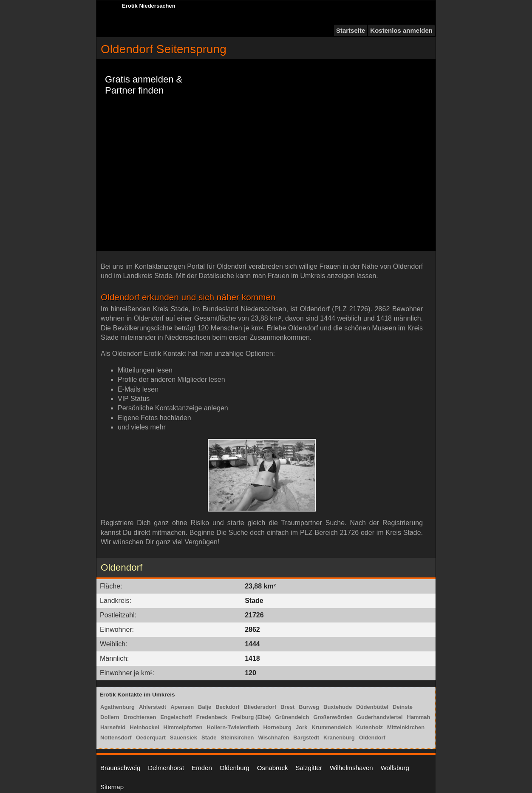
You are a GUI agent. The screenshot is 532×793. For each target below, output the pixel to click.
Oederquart (151, 738)
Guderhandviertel (380, 717)
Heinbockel (144, 727)
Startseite (351, 30)
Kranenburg (339, 738)
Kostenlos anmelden (401, 30)
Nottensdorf (116, 738)
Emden (202, 768)
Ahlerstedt (153, 707)
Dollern (110, 717)
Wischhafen (274, 738)
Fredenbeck (212, 717)
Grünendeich (292, 717)
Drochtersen (140, 717)
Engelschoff (176, 717)
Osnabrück (273, 768)
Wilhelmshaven (351, 768)
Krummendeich (332, 727)
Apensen (182, 707)
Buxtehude (338, 707)
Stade (209, 738)
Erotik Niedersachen (149, 6)
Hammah (419, 717)
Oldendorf (372, 738)
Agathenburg (117, 707)
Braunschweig (120, 768)
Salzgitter (309, 768)
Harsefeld (113, 727)
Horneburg (277, 727)
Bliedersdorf (260, 707)
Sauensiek (184, 738)
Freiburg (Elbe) (251, 717)
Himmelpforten (183, 727)
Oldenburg (235, 768)
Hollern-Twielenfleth (233, 727)
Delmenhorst (166, 768)
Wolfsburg (395, 768)
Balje (205, 707)
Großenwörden (333, 717)
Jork (301, 727)
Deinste (403, 707)
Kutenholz (369, 727)
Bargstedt (306, 738)
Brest (287, 707)
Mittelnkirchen (406, 727)
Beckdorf (227, 707)
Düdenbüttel (372, 707)
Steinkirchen (237, 738)
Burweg (309, 707)
